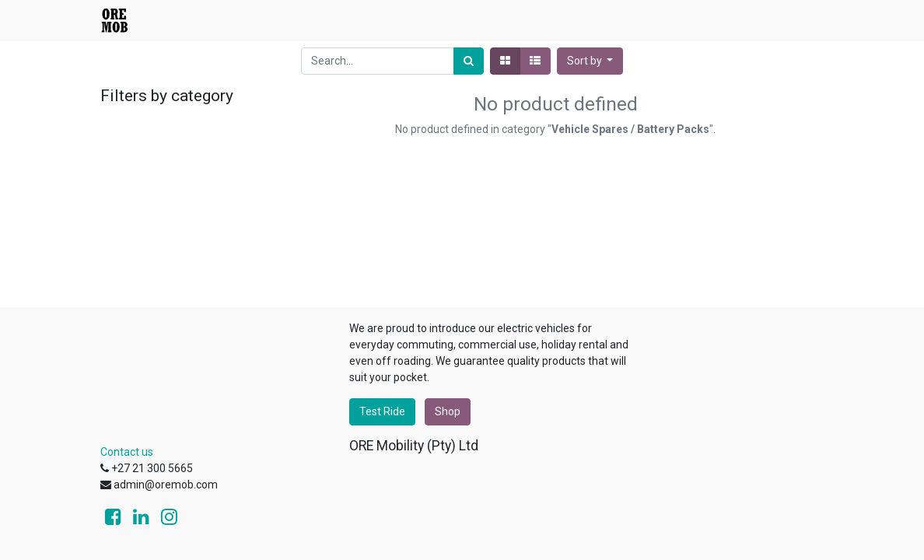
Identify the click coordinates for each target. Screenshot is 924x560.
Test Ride (382, 411)
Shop (448, 411)
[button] (590, 61)
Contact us (127, 452)
